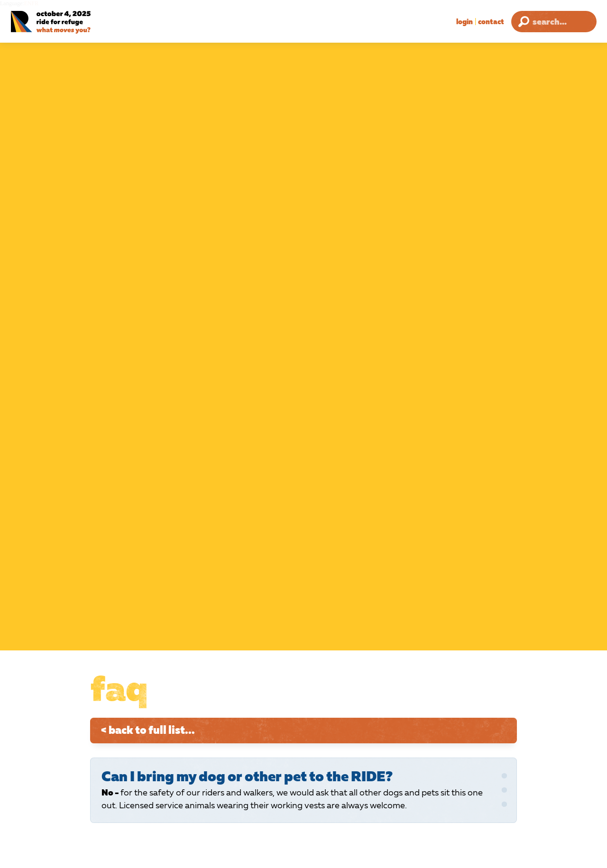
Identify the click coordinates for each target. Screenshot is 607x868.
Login (464, 21)
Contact (491, 21)
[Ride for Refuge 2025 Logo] (73, 23)
